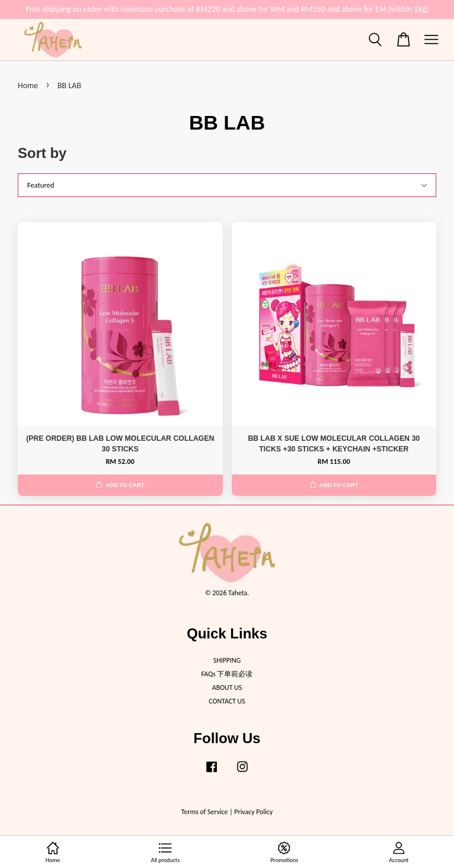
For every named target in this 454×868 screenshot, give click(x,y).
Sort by (42, 153)
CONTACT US (227, 701)
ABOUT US (227, 688)
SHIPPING (227, 660)
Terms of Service (205, 812)
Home (28, 85)
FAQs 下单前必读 (227, 674)
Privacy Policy (253, 812)
